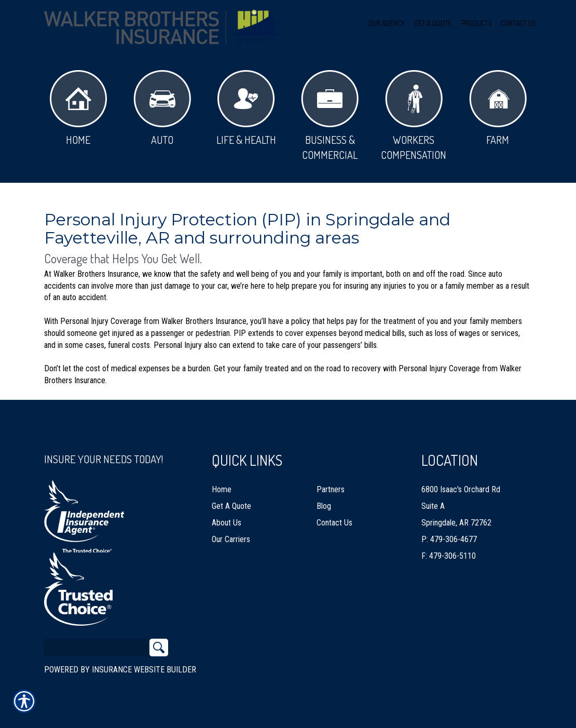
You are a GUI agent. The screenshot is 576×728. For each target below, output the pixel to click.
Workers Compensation (414, 116)
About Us (227, 523)
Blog (324, 506)
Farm (498, 108)
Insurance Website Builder (144, 670)
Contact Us (334, 523)
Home (78, 108)
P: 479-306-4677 (449, 539)
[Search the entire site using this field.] (96, 648)
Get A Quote (231, 506)
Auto (162, 108)
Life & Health (246, 108)
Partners (331, 489)
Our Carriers (231, 539)
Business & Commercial (330, 116)
